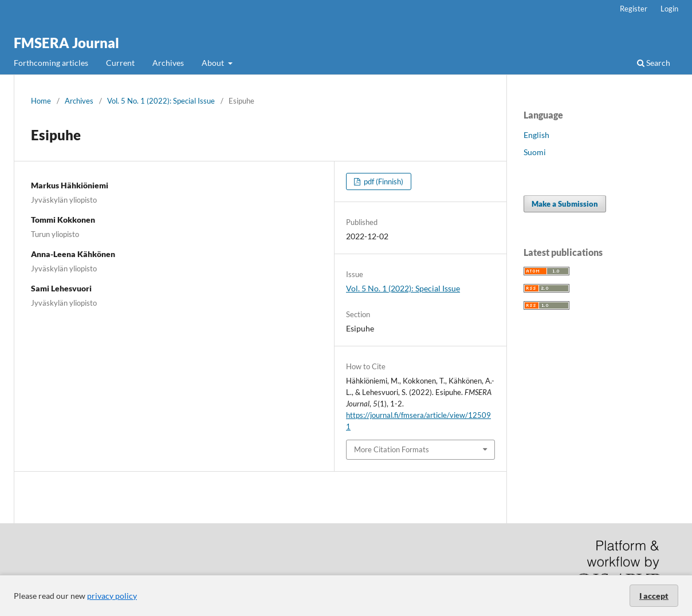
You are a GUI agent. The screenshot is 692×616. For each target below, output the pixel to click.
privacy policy (112, 596)
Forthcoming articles (51, 63)
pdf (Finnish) (383, 181)
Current (120, 63)
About (214, 63)
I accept (654, 596)
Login (669, 9)
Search (654, 63)
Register (634, 9)
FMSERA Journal (66, 43)
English (536, 135)
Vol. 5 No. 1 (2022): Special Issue (161, 101)
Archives (168, 63)
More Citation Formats (392, 449)
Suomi (535, 152)
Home (41, 101)
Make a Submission (565, 204)
